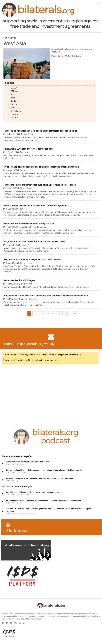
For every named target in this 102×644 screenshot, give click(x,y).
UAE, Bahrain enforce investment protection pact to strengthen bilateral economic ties (46, 296)
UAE (13, 108)
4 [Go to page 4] (44, 314)
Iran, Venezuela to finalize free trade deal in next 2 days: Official (35, 242)
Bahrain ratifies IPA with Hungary (19, 280)
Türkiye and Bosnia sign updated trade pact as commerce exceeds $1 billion (40, 131)
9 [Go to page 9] (67, 314)
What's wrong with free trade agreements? (34, 545)
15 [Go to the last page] (75, 314)
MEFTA (14, 104)
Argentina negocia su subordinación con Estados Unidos (28, 462)
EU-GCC (14, 88)
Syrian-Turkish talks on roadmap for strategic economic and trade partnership (41, 167)
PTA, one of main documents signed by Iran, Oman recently (32, 260)
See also (10, 83)
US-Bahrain (16, 111)
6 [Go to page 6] (53, 314)
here (57, 360)
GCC (13, 94)
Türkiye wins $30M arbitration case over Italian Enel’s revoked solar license (40, 185)
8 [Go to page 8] (62, 314)
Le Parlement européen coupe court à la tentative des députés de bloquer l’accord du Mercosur (44, 500)
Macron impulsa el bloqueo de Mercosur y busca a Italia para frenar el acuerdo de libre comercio (44, 470)
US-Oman (15, 114)
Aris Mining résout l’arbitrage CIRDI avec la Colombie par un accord (33, 492)
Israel (13, 98)
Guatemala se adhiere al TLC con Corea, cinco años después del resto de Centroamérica (41, 478)
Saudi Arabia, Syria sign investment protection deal (28, 149)
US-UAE (14, 118)
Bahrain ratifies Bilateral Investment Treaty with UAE (29, 224)
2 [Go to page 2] (34, 314)
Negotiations (10, 38)
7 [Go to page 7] (58, 314)
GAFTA (14, 91)
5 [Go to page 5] (48, 314)
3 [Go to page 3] (39, 314)
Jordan (14, 101)
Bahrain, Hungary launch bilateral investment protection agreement (36, 206)
